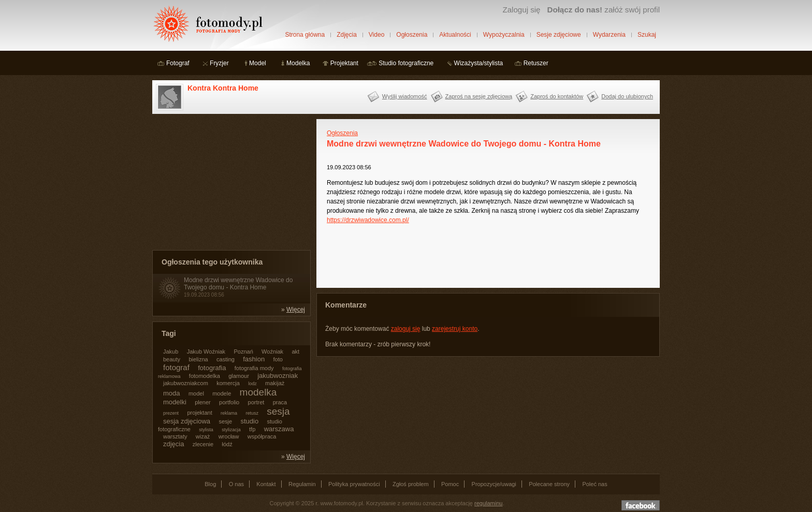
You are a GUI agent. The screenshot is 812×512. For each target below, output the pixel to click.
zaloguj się (406, 329)
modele (222, 393)
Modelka (298, 63)
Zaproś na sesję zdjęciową (479, 96)
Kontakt (266, 484)
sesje (225, 421)
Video (376, 35)
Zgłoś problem (411, 484)
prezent (171, 413)
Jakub (171, 352)
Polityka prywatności (354, 484)
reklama (229, 413)
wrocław (229, 436)
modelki (175, 402)
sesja (278, 411)
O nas (236, 484)
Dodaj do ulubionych (627, 96)
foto (278, 359)
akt (295, 352)
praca (280, 402)
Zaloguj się (521, 10)
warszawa (279, 429)
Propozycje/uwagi (494, 484)
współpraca (262, 436)
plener (203, 402)
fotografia (212, 368)
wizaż (203, 436)
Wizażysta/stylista (479, 63)
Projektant (344, 63)
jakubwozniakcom (186, 383)
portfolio (229, 402)
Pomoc (450, 484)
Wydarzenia (609, 35)
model (196, 393)
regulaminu (488, 503)
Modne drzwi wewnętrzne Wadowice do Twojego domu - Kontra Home (238, 284)
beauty (172, 359)
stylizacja (231, 430)
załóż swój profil (604, 10)
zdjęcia (173, 444)
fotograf (176, 367)
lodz (252, 384)
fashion (254, 359)
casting (226, 359)
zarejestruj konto (455, 329)
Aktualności (455, 35)
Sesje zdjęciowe (559, 35)
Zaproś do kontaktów (557, 96)
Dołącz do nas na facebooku (641, 505)
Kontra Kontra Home (223, 88)
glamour (239, 376)
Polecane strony (549, 484)
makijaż (275, 383)
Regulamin (302, 484)
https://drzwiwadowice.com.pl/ (368, 220)
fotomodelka (205, 376)
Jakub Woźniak (206, 352)
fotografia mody (254, 368)
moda (172, 393)
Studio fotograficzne (406, 63)
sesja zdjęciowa (187, 421)
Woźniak (272, 352)
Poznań (243, 352)
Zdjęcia (347, 35)
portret (256, 402)
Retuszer (536, 63)
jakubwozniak (278, 376)
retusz (252, 413)
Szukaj (647, 35)
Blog (210, 484)
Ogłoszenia (412, 35)
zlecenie (203, 444)
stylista (206, 430)
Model (258, 63)
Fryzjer (219, 63)
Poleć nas (594, 484)
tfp (252, 429)
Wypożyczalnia (504, 35)
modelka (258, 392)
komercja (228, 383)
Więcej (296, 310)
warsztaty (175, 436)
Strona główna (305, 35)
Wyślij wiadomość (405, 96)
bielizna (198, 359)
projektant (199, 413)
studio (249, 421)
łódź (227, 444)
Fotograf (178, 63)
